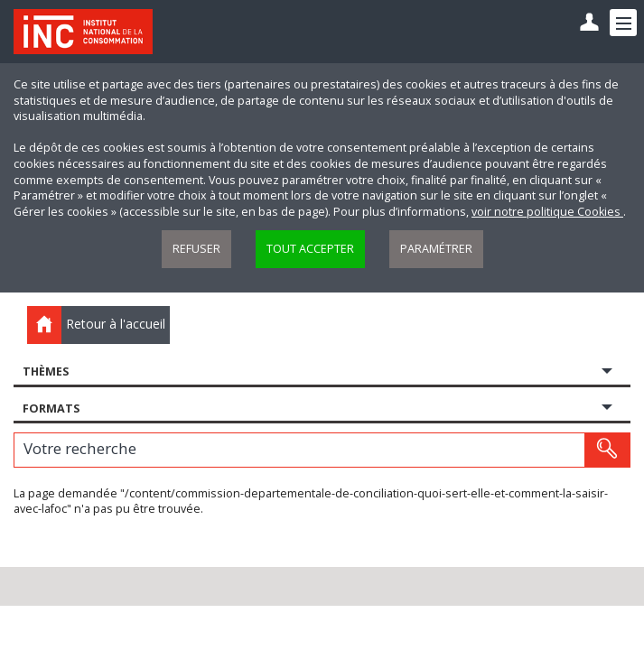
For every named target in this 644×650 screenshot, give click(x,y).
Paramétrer (436, 249)
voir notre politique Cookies (547, 212)
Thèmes (46, 371)
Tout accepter (310, 249)
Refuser (196, 249)
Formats (51, 409)
